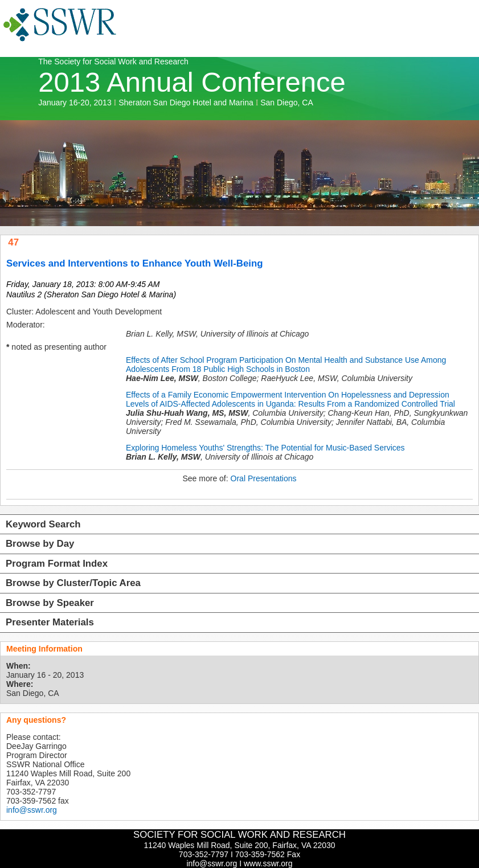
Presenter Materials (50, 622)
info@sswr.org (32, 810)
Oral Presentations (264, 478)
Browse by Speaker (50, 603)
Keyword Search (43, 524)
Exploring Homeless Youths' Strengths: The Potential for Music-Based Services (265, 448)
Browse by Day (40, 544)
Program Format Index (57, 564)
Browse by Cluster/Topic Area (73, 583)
